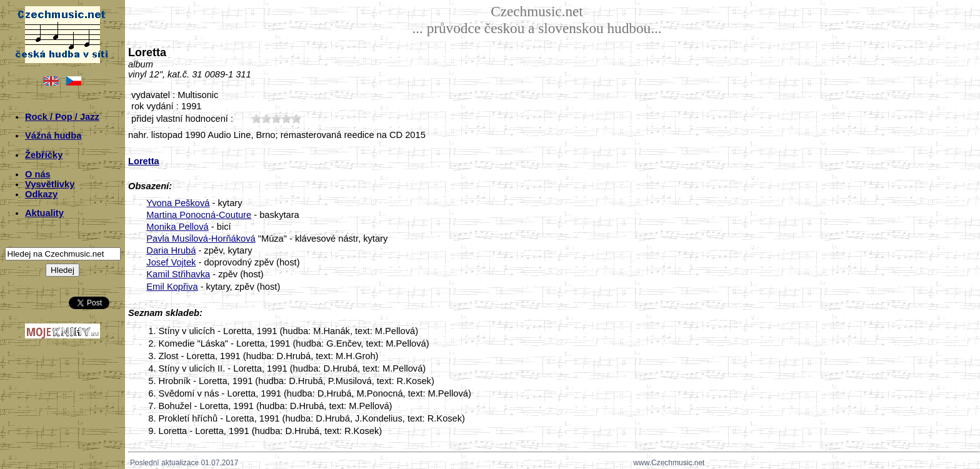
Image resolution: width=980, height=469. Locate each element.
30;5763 (276, 118)
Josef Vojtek (171, 262)
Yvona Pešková (178, 203)
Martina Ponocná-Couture (199, 215)
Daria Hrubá (171, 250)
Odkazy (41, 194)
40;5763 (286, 118)
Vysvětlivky (50, 184)
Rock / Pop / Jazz (62, 117)
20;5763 (266, 118)
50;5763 (296, 118)
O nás (38, 174)
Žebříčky (44, 155)
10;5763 (256, 118)
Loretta (144, 161)
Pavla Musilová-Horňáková (201, 239)
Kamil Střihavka (178, 274)
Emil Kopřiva (172, 287)
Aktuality (44, 213)
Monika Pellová (177, 227)
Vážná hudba (53, 136)
